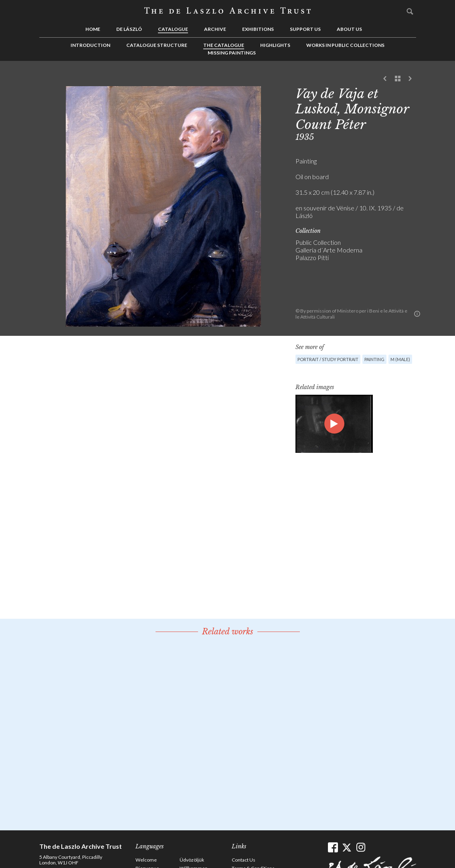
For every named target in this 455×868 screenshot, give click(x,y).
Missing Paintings (232, 53)
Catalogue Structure (157, 45)
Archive (215, 29)
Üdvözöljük (192, 860)
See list (398, 79)
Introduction (90, 45)
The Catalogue (224, 45)
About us (349, 29)
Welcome (146, 860)
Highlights (275, 45)
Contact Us (244, 860)
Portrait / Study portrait (328, 359)
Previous (385, 79)
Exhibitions (258, 29)
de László (129, 29)
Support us (305, 29)
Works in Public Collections (345, 45)
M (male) (400, 359)
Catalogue (173, 29)
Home (93, 29)
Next (410, 79)
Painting (374, 359)
